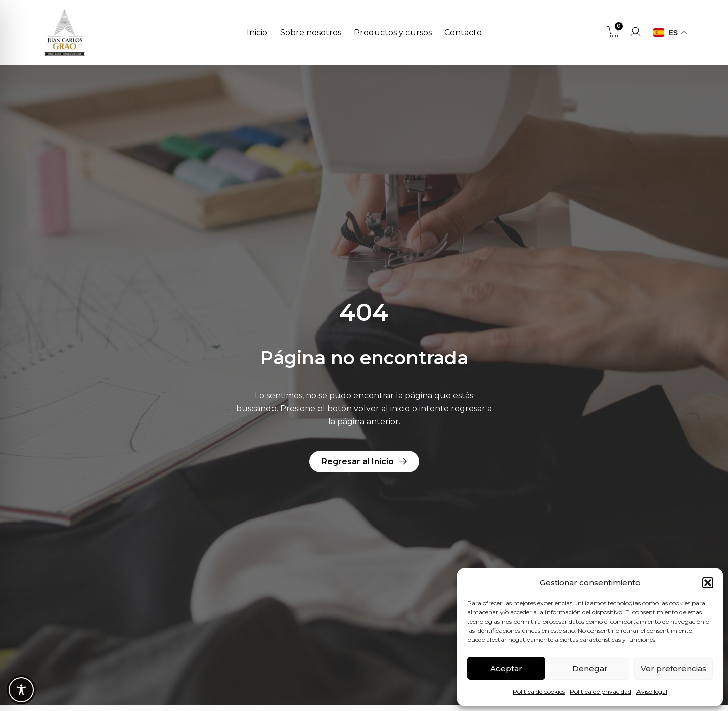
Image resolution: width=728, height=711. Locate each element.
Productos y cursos (393, 33)
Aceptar (506, 668)
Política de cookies (539, 692)
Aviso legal (652, 692)
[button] (708, 583)
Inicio (257, 33)
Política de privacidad (601, 692)
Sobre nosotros (311, 33)
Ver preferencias (673, 668)
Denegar (590, 668)
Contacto (463, 33)
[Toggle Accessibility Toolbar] (21, 690)
